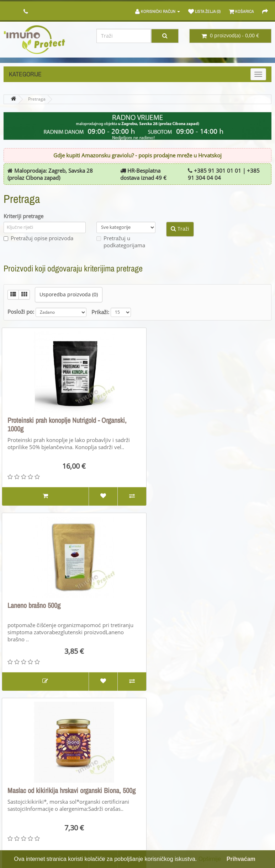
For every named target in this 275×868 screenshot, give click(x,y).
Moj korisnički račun (236, 772)
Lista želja (224, 794)
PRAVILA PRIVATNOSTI (30, 816)
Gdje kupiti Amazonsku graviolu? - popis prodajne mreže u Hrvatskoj (137, 156)
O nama (13, 772)
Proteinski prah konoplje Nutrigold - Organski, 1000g (67, 424)
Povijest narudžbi (233, 783)
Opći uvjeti (16, 783)
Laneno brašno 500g (172, 420)
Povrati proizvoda (94, 783)
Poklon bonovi (160, 783)
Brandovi (154, 772)
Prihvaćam (241, 859)
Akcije (150, 794)
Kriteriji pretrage (23, 216)
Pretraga (37, 99)
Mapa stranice (90, 794)
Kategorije (25, 74)
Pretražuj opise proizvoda (38, 238)
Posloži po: (21, 312)
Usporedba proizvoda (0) (69, 295)
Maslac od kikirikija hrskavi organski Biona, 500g (64, 609)
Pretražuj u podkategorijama (121, 242)
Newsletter (225, 805)
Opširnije (210, 859)
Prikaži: (100, 312)
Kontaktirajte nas (94, 772)
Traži (180, 229)
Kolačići (13, 827)
